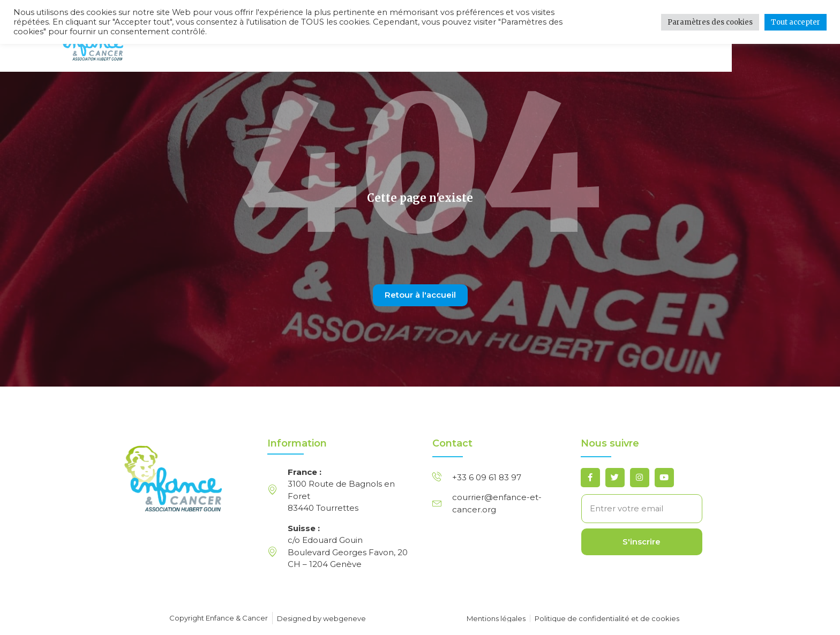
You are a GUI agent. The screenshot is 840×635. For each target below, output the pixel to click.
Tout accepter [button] (796, 22)
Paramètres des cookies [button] (710, 22)
